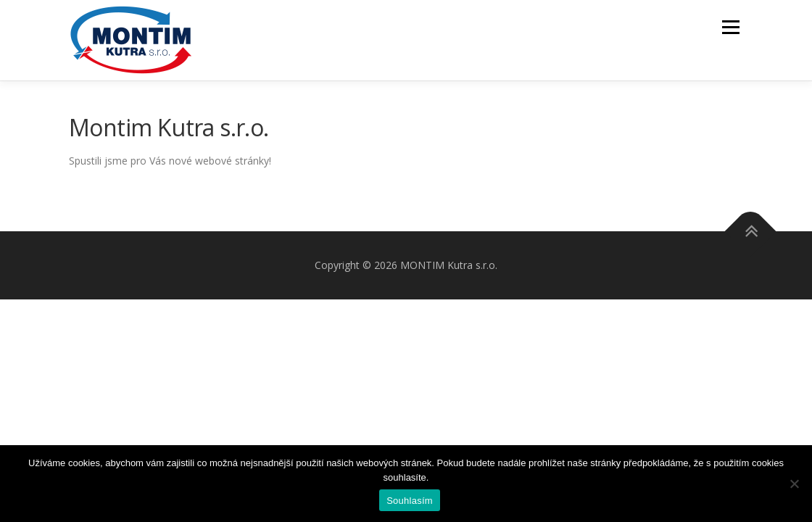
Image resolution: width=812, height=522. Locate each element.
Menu (730, 27)
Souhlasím (410, 501)
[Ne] (794, 484)
